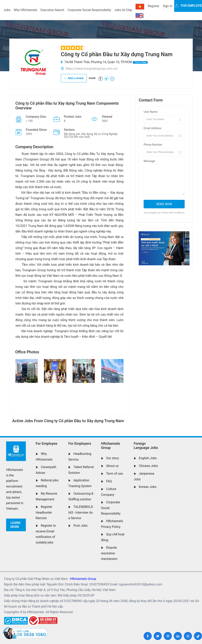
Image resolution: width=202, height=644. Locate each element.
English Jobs (148, 458)
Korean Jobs (148, 487)
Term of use (115, 474)
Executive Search (52, 10)
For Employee (47, 443)
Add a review (74, 78)
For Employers (80, 443)
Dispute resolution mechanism (109, 553)
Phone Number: (153, 145)
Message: (150, 161)
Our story (113, 458)
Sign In (167, 6)
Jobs (7, 10)
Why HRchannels (25, 10)
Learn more (15, 525)
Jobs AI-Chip (123, 10)
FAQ (109, 481)
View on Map (140, 62)
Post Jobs (80, 526)
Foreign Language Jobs (146, 446)
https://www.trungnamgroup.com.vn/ (92, 69)
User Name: (151, 112)
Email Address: (153, 128)
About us (112, 466)
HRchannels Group (111, 446)
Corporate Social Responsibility (89, 10)
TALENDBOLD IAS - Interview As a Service (81, 512)
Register (154, 6)
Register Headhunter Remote (44, 512)
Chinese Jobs (148, 466)
